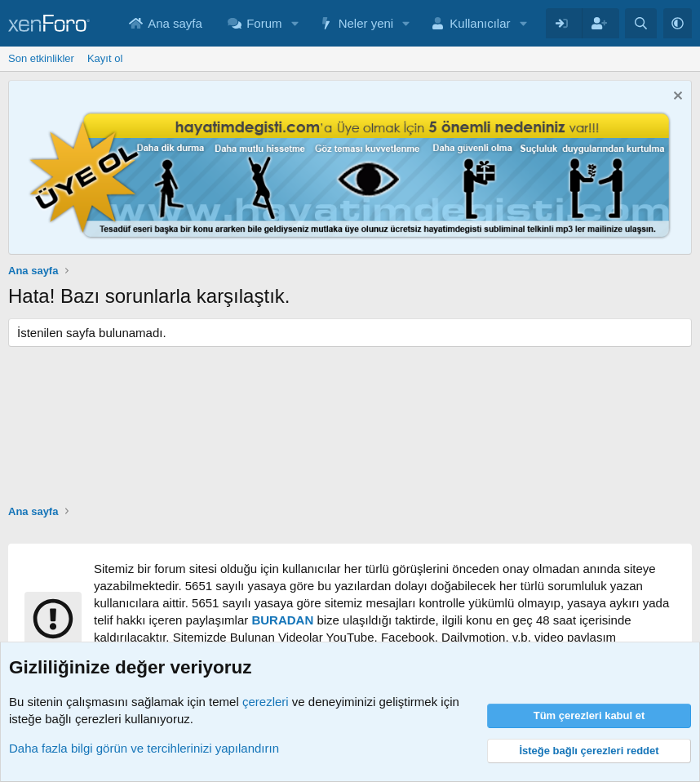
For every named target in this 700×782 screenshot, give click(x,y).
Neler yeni (366, 23)
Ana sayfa (175, 23)
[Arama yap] (641, 23)
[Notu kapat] (676, 98)
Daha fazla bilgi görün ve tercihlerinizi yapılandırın (144, 748)
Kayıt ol (105, 58)
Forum (264, 23)
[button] (295, 23)
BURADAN (282, 620)
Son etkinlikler (41, 58)
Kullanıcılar (480, 23)
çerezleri (266, 702)
